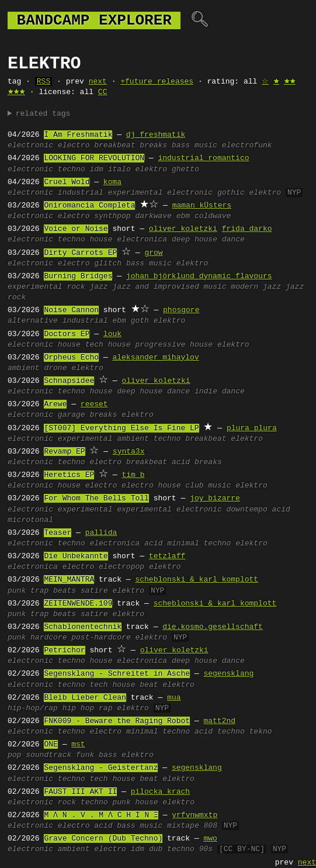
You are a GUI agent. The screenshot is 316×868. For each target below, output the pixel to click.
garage (72, 415)
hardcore (48, 638)
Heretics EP (69, 475)
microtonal (30, 520)
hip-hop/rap (33, 708)
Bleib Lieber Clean (85, 698)
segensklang (228, 674)
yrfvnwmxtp (195, 815)
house (101, 240)
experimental (35, 287)
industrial (81, 193)
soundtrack (48, 755)
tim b (133, 475)
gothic (231, 193)
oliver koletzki (183, 229)
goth (140, 321)
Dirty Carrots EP (80, 253)
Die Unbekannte (76, 556)
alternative (33, 321)
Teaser (58, 533)
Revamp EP (64, 452)
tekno (261, 732)
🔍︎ (199, 20)
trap (39, 591)
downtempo (246, 510)
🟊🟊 (290, 82)
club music (208, 486)
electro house (151, 486)
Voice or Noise (76, 229)
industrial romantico (203, 158)
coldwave (213, 216)
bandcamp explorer (94, 20)
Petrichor (64, 651)
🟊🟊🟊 (16, 92)
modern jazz (256, 287)
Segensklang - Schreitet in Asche (117, 674)
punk (17, 591)
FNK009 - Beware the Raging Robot (117, 721)
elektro (152, 170)
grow (153, 253)
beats (65, 591)
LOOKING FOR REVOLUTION (94, 158)
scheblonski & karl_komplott (197, 580)
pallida (101, 533)
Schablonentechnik (83, 627)
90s (206, 849)
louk (112, 334)
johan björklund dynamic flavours (199, 276)
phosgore (181, 310)
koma (112, 182)
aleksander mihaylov (155, 358)
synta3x (129, 452)
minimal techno (199, 544)
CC (103, 92)
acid (181, 462)
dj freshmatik (156, 135)
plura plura (252, 428)
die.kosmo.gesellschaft (213, 627)
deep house (195, 240)
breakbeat (114, 146)
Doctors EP (67, 334)
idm (96, 170)
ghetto (185, 170)
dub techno (172, 849)
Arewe (55, 404)
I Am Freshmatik (78, 135)
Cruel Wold (67, 182)
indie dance (220, 392)
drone (55, 368)
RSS (44, 82)
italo (119, 170)
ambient (24, 368)
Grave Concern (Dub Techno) (103, 839)
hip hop (79, 708)
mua (174, 698)
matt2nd (219, 721)
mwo (210, 839)
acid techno (220, 732)
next (98, 82)
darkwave (153, 216)
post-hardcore (101, 638)
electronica (142, 240)
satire (94, 591)
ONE (51, 745)
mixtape (183, 826)
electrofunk (247, 146)
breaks (153, 146)
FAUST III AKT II (80, 792)
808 (211, 826)
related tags (43, 114)
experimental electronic (160, 193)
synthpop (112, 216)
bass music (195, 146)
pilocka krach (160, 792)
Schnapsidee (69, 381)
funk (85, 755)
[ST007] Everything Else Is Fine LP (121, 428)
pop (14, 755)
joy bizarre (215, 499)
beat (149, 685)
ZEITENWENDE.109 (78, 604)
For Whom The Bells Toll (96, 499)
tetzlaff (167, 556)
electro (74, 146)
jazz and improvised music (169, 287)
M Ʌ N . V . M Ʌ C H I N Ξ (101, 815)
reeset (94, 404)
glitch (108, 264)
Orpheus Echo (71, 358)
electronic (30, 146)
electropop (121, 567)
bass (108, 755)
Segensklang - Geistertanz (101, 768)
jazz (98, 287)
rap (105, 708)
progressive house (174, 345)
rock (76, 287)
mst (78, 745)
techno (72, 170)
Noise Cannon (71, 310)
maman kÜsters (202, 206)
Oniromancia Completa (89, 206)
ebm (183, 216)
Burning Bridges (78, 276)
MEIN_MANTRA (69, 580)
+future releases (157, 82)
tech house (108, 345)
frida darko (247, 229)
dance (233, 240)
